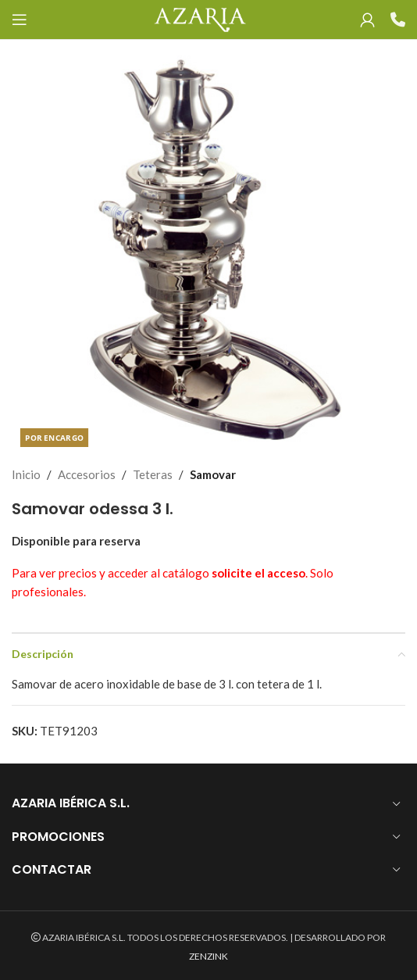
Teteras (153, 474)
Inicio (26, 474)
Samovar (213, 474)
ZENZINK (208, 956)
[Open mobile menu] (20, 20)
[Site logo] (200, 18)
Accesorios (87, 474)
